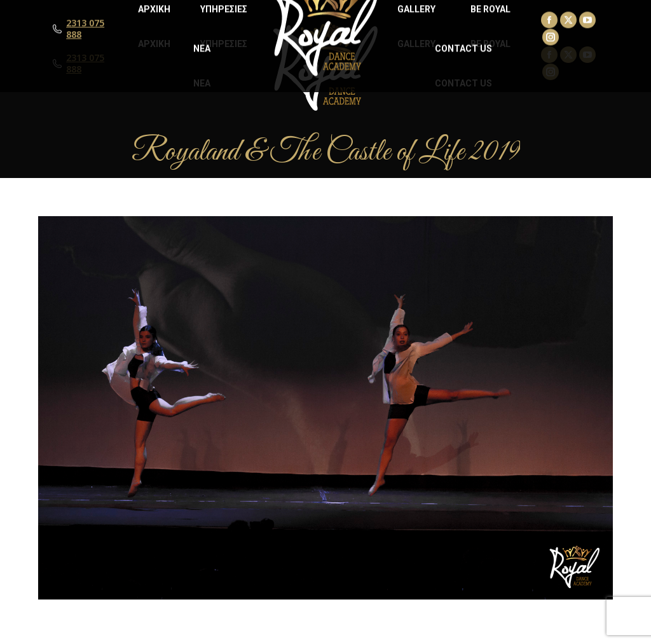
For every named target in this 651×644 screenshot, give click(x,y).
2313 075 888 (85, 64)
